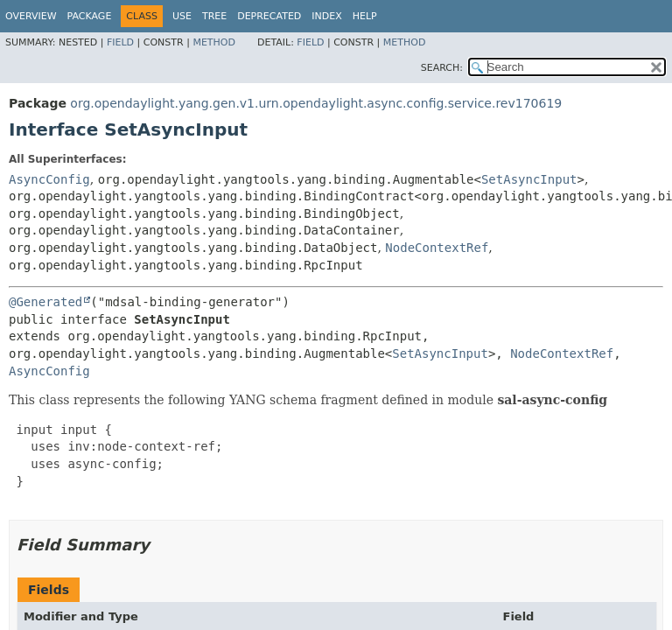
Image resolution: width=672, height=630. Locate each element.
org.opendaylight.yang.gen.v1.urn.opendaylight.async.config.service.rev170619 (316, 103)
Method (214, 42)
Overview (31, 16)
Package (90, 16)
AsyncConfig (49, 179)
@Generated (45, 302)
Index (326, 16)
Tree (214, 16)
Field (120, 42)
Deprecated (269, 16)
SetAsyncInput (529, 179)
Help (365, 16)
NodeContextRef (437, 248)
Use (182, 16)
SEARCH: (442, 68)
